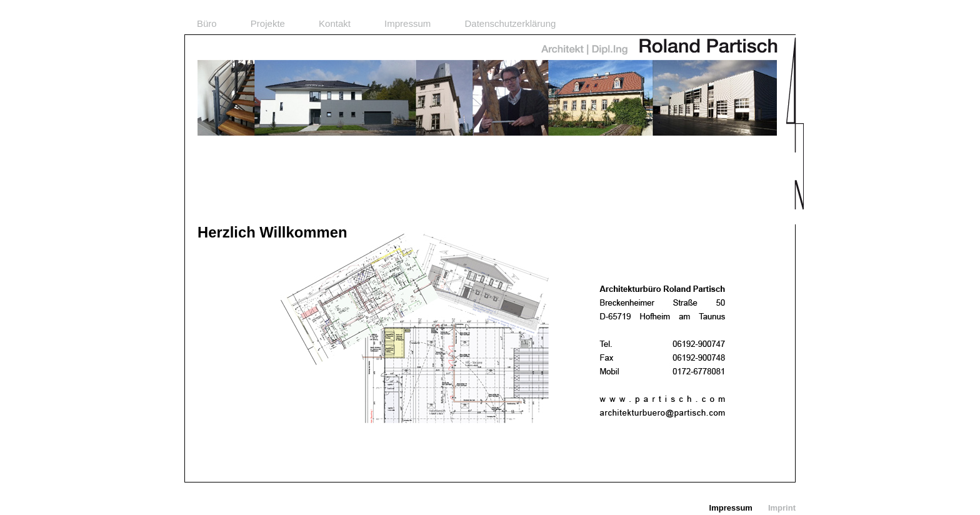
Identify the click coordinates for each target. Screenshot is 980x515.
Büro (207, 23)
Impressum (407, 23)
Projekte (268, 23)
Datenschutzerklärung (510, 23)
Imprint (782, 508)
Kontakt (335, 23)
